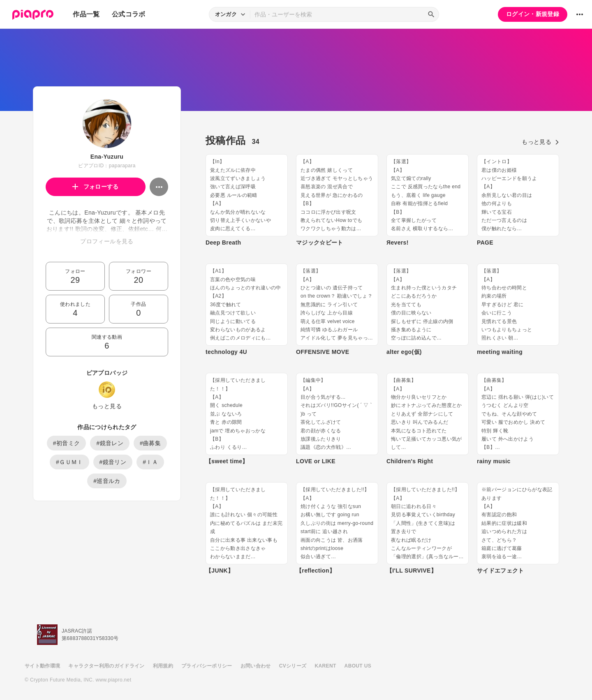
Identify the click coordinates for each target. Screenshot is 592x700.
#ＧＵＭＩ (69, 462)
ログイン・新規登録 (533, 14)
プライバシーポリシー (207, 666)
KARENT (326, 666)
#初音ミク (67, 443)
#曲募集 (150, 443)
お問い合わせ (256, 666)
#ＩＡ (150, 462)
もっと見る (107, 406)
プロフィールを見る (107, 241)
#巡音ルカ (107, 481)
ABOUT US (358, 666)
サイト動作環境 (42, 666)
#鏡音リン (113, 462)
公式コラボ (129, 14)
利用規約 (163, 666)
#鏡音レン (110, 443)
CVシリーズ (293, 666)
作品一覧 (86, 14)
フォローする (96, 187)
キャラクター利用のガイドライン (106, 666)
